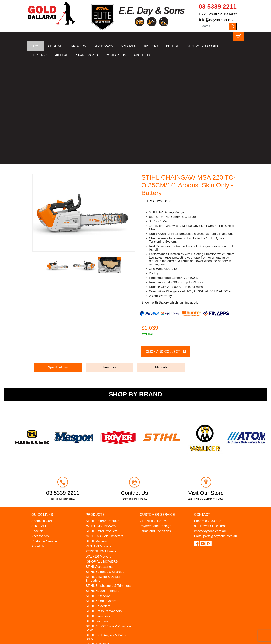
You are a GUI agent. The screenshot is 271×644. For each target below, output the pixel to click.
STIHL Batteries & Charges (105, 468)
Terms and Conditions (155, 428)
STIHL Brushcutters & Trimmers (108, 482)
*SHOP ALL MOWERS (102, 458)
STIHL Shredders (98, 503)
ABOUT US (142, 55)
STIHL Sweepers (98, 513)
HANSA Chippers (98, 556)
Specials (37, 428)
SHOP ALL (56, 46)
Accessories (40, 433)
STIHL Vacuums (97, 518)
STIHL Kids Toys (97, 541)
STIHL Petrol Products (102, 428)
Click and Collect (163, 248)
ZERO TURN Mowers (101, 448)
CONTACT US (116, 55)
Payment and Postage (156, 423)
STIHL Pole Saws (98, 492)
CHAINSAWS (103, 46)
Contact (202, 411)
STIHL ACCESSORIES (203, 46)
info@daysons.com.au (218, 20)
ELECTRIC (39, 55)
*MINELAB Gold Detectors (104, 433)
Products (95, 411)
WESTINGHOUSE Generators (107, 561)
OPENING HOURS (153, 417)
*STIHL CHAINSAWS (101, 423)
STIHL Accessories (99, 463)
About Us (38, 443)
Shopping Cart (42, 417)
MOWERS (78, 46)
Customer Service (44, 438)
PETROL (172, 46)
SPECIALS (128, 46)
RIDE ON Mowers (98, 443)
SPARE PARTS (87, 55)
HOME (36, 46)
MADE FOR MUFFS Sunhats (106, 546)
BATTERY (151, 46)
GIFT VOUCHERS (99, 571)
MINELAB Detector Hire (103, 566)
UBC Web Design (56, 639)
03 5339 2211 (218, 7)
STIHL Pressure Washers (104, 508)
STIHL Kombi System (101, 498)
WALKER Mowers (98, 453)
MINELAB (61, 55)
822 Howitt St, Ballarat (218, 14)
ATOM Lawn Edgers (100, 551)
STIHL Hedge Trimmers (102, 487)
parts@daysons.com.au (220, 433)
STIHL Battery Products (102, 417)
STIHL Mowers (96, 438)
